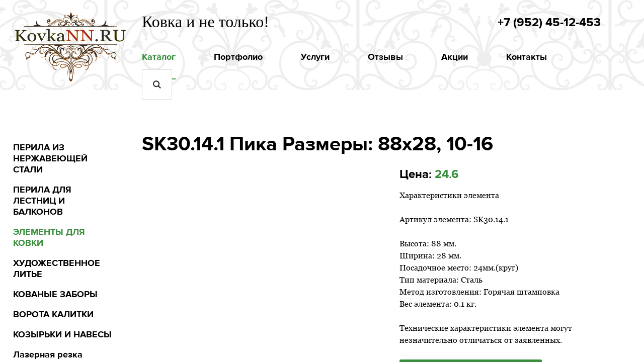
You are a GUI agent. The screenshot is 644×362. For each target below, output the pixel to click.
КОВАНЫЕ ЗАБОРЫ (55, 294)
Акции (455, 57)
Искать (157, 84)
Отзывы (385, 57)
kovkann (71, 42)
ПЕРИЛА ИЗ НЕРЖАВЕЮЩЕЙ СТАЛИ (50, 158)
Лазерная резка (48, 354)
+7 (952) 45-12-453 (549, 22)
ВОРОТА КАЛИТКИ (53, 314)
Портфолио (238, 57)
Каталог (159, 57)
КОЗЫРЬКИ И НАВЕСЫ (62, 334)
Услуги (315, 57)
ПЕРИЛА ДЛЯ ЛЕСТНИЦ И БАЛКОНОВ (42, 201)
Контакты (527, 57)
